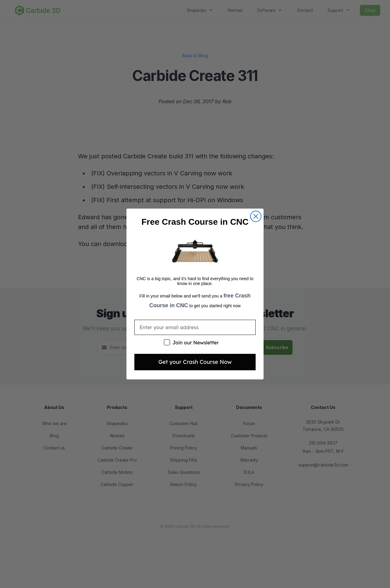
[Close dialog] (256, 216)
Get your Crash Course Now (195, 362)
